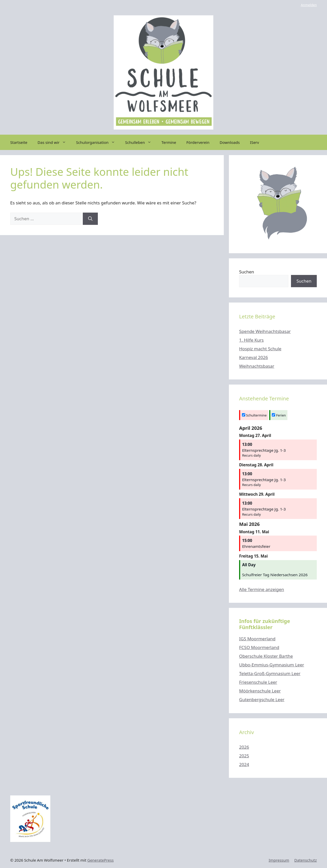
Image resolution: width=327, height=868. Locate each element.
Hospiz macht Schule (260, 349)
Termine (169, 142)
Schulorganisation (98, 142)
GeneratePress (101, 860)
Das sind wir (54, 142)
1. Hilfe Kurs (251, 340)
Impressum (279, 860)
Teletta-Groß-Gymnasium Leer (270, 673)
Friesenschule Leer (258, 682)
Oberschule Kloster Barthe (266, 656)
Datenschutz (306, 860)
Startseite (19, 142)
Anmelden (309, 5)
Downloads (230, 142)
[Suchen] (90, 219)
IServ (254, 142)
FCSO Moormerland (259, 647)
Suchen (247, 272)
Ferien (279, 415)
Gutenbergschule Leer (262, 699)
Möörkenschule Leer (260, 691)
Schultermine (254, 415)
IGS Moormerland (257, 639)
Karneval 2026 (254, 357)
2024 (244, 764)
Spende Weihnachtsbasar (265, 331)
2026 (244, 747)
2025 (244, 756)
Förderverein (198, 142)
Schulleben (141, 142)
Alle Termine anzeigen (262, 589)
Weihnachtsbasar (257, 366)
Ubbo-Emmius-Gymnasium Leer (272, 665)
